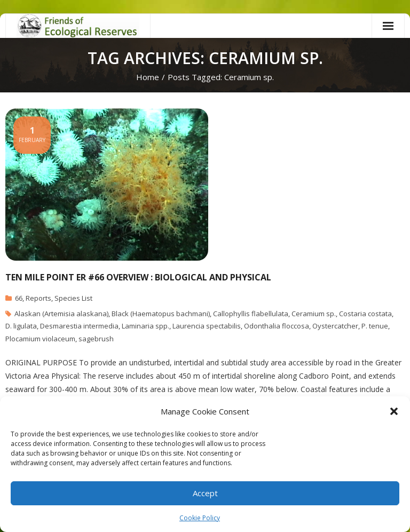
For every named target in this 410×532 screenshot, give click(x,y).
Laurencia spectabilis (207, 326)
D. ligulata (21, 326)
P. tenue (375, 326)
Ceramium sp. (314, 314)
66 (19, 298)
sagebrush (96, 339)
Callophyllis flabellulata (251, 314)
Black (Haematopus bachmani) (161, 314)
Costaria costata (365, 314)
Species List (73, 298)
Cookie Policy (200, 518)
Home (148, 77)
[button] (394, 411)
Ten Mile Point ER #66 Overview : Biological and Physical (138, 277)
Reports (38, 298)
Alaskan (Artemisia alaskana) (61, 314)
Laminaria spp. (145, 326)
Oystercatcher (335, 326)
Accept (205, 493)
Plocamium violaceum (40, 339)
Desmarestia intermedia (79, 326)
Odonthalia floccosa (277, 326)
